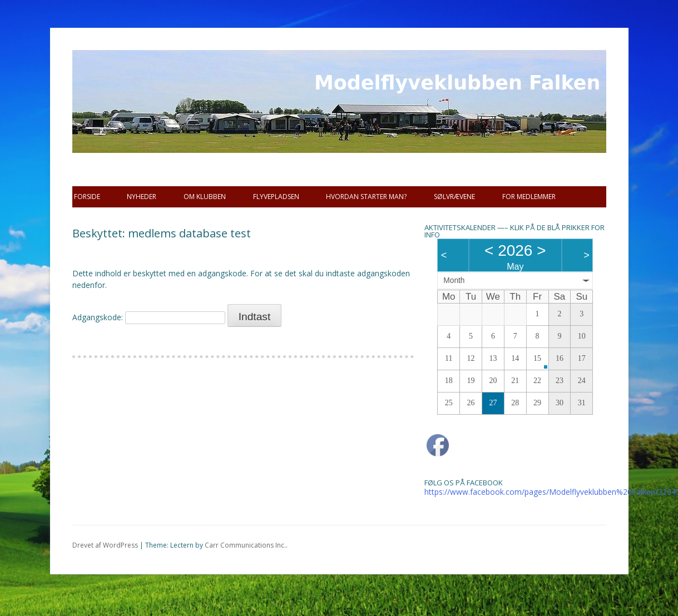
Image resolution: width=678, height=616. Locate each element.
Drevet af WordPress (105, 545)
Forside (87, 197)
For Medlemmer (529, 197)
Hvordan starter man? (366, 197)
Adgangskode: (149, 317)
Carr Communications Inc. (245, 545)
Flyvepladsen (276, 197)
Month (454, 280)
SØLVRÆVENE (454, 197)
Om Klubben (205, 197)
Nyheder (142, 197)
